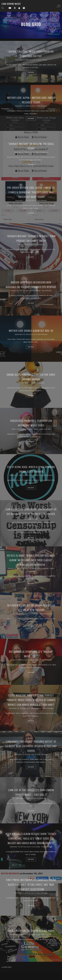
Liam (34, 60)
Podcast (41, 244)
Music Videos (42, 60)
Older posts (7, 967)
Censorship (35, 475)
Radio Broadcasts (42, 152)
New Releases (42, 106)
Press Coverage (45, 429)
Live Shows (32, 568)
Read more (31, 72)
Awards (41, 383)
